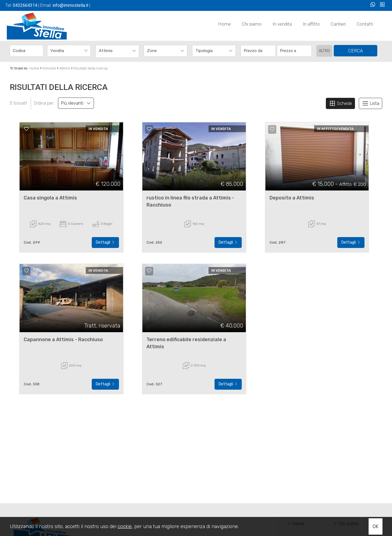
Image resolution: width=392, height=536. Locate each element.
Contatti (365, 24)
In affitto (311, 24)
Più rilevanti (76, 103)
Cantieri (338, 24)
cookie (125, 526)
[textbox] (161, 51)
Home (224, 24)
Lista (370, 103)
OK (376, 526)
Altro (324, 51)
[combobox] (69, 51)
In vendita (282, 24)
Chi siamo (252, 24)
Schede (340, 103)
